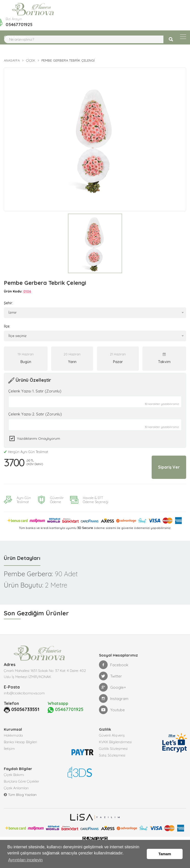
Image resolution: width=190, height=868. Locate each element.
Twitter (110, 676)
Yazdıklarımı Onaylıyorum (39, 438)
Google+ (113, 687)
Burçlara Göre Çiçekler (21, 781)
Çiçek (31, 60)
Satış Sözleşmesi (112, 755)
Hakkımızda (13, 735)
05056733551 (19, 709)
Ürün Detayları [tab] (22, 558)
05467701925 (19, 25)
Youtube (112, 710)
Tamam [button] (165, 854)
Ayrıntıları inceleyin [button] (25, 860)
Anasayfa (12, 60)
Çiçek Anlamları (16, 787)
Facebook (114, 665)
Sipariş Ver (169, 467)
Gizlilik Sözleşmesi (113, 748)
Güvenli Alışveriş (112, 735)
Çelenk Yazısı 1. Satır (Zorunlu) (35, 391)
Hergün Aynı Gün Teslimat (26, 452)
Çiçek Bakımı (14, 774)
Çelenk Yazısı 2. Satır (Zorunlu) (35, 414)
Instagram (114, 698)
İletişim (9, 748)
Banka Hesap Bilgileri (20, 741)
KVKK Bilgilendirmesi (115, 741)
